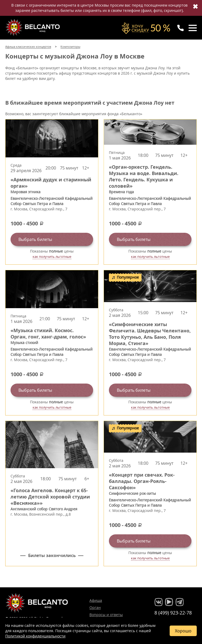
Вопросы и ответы (106, 615)
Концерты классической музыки (33, 27)
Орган (95, 607)
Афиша (96, 600)
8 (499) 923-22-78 (173, 613)
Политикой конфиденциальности (35, 636)
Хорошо (183, 631)
